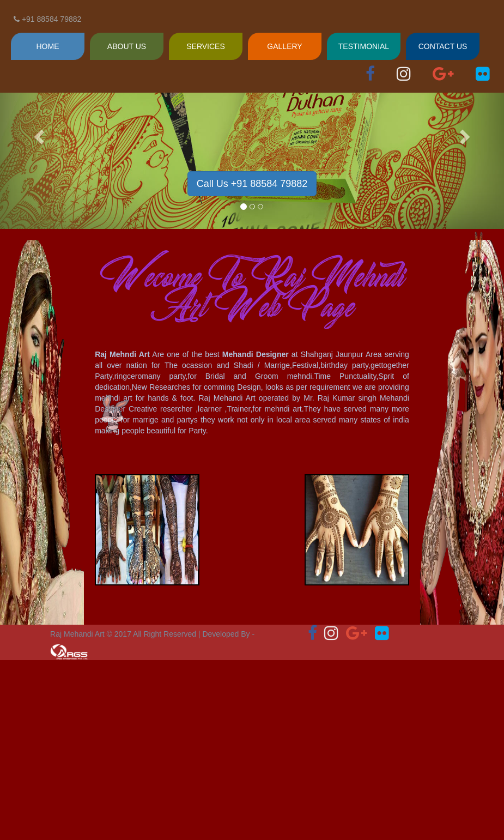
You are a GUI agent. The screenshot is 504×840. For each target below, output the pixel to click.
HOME (48, 46)
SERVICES (206, 46)
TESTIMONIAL (364, 46)
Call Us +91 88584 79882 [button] (252, 184)
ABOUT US (127, 46)
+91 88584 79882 (47, 19)
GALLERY (284, 46)
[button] (38, 134)
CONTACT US (443, 46)
